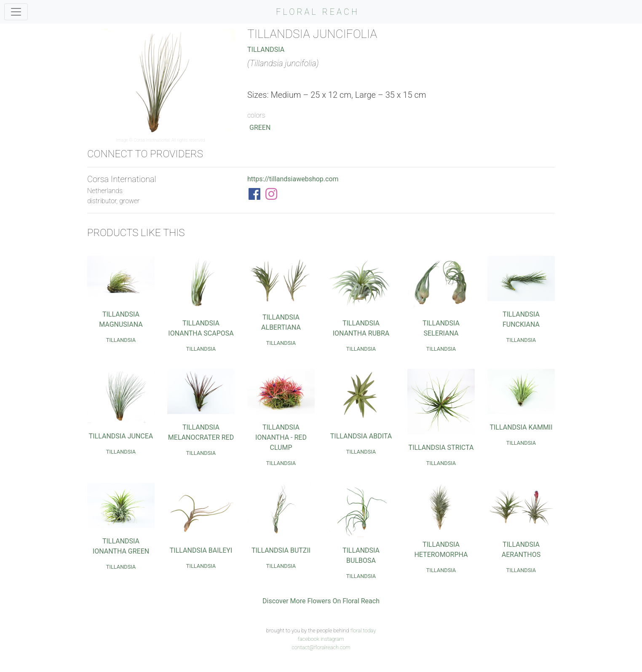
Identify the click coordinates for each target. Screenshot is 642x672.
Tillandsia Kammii (521, 427)
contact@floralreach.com (321, 647)
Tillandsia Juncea (121, 436)
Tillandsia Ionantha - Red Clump (281, 437)
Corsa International (151, 140)
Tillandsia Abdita (361, 436)
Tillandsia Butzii (281, 550)
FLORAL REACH (318, 12)
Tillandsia (266, 50)
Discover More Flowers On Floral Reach (321, 601)
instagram (332, 639)
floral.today (363, 630)
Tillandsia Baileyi (201, 550)
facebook (309, 639)
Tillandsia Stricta (441, 448)
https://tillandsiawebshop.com (293, 179)
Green (260, 128)
